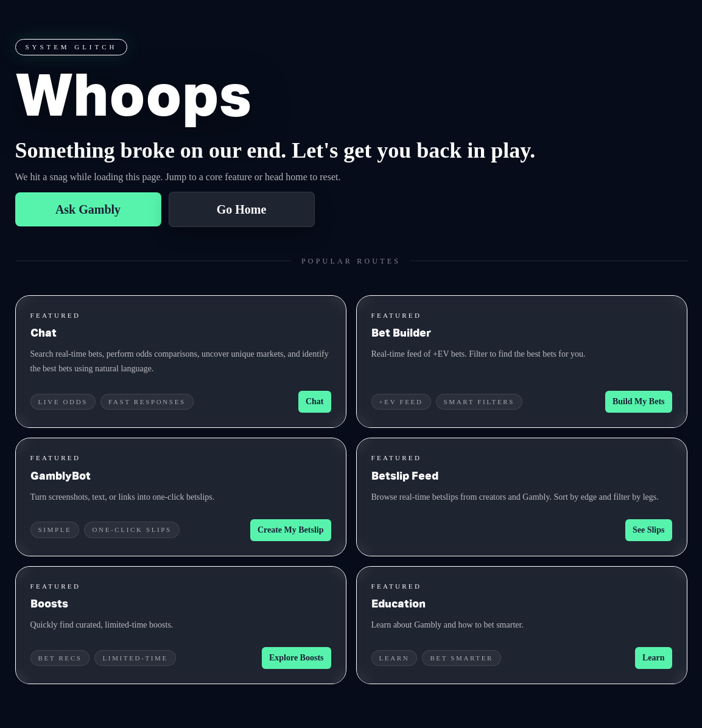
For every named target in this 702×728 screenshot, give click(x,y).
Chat (315, 401)
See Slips (649, 530)
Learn (654, 658)
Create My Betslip (291, 530)
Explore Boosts (297, 658)
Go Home (242, 209)
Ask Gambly (88, 209)
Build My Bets (639, 401)
